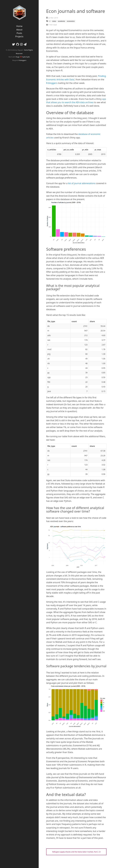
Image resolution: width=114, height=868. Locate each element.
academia (61, 21)
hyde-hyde (26, 57)
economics (71, 21)
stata (54, 21)
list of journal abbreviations (82, 183)
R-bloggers (22, 60)
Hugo (18, 57)
